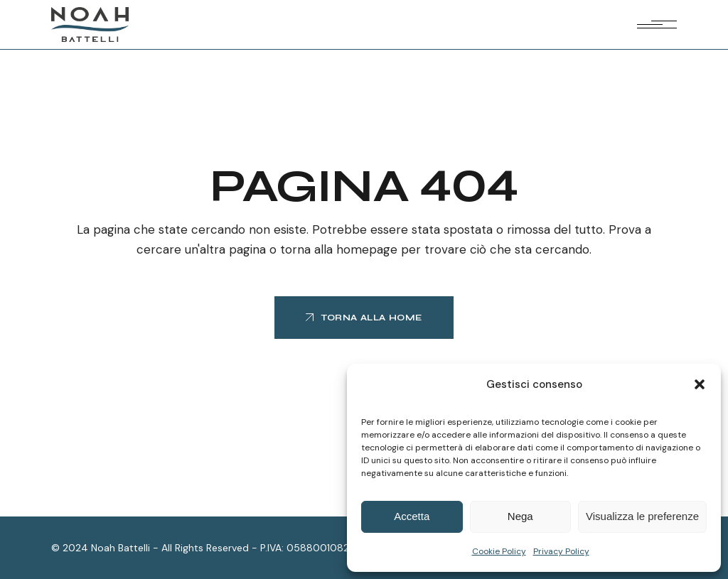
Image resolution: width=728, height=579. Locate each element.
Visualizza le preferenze (642, 516)
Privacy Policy (561, 551)
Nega (520, 516)
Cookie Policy (499, 551)
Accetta (412, 516)
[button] (700, 384)
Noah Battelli (121, 548)
